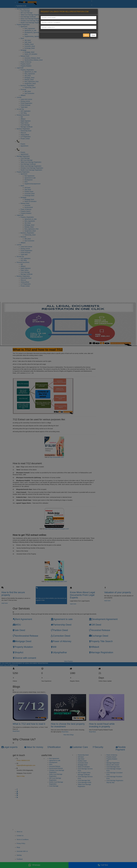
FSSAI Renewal (25, 105)
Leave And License (26, 99)
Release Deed (25, 56)
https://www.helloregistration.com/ (57, 581)
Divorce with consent (24, 658)
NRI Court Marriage (26, 13)
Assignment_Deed (30, 84)
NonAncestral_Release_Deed (33, 60)
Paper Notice (25, 123)
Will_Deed (28, 91)
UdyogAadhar (59, 652)
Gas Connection (29, 93)
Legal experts (9, 747)
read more (5, 603)
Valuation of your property (118, 592)
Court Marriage (25, 11)
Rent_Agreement (30, 29)
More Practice (68, 661)
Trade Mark (24, 107)
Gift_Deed (28, 40)
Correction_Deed (30, 46)
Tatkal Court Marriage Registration (31, 15)
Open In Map (21, 776)
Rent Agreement (29, 176)
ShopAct (18, 652)
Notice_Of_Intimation (31, 54)
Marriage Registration (23, 9)
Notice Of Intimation (30, 201)
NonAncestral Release (25, 636)
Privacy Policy (21, 843)
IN (94, 1)
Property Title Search (101, 641)
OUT (94, 5)
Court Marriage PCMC (85, 782)
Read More (16, 731)
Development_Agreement (32, 32)
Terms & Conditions (23, 839)
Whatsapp (34, 865)
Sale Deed (28, 190)
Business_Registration (27, 86)
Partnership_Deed (30, 87)
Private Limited (25, 139)
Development (29, 180)
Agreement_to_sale (30, 30)
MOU (26, 34)
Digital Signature (26, 121)
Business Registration (23, 129)
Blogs (18, 847)
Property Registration (23, 25)
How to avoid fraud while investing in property (102, 725)
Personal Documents (23, 115)
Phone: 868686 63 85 (23, 760)
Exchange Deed (29, 196)
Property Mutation (26, 66)
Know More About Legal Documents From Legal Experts (82, 595)
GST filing (24, 113)
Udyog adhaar (25, 135)
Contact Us (20, 836)
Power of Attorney (26, 62)
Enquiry (23, 144)
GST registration (26, 111)
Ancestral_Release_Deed (32, 58)
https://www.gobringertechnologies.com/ (57, 529)
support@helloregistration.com (26, 765)
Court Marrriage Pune (113, 767)
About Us (19, 832)
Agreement (24, 27)
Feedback (20, 859)
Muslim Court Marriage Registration (31, 23)
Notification (54, 747)
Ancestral (27, 205)
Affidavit (23, 95)
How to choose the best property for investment (68, 725)
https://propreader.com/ (57, 457)
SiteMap (19, 855)
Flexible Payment (121, 748)
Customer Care (79, 747)
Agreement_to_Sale (31, 72)
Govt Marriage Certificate (28, 17)
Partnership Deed (26, 131)
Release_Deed (29, 80)
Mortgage (23, 50)
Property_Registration (27, 70)
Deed (22, 38)
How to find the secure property (13, 594)
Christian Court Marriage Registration (32, 21)
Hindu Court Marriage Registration (31, 19)
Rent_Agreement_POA (31, 82)
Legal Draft (20, 68)
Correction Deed (29, 194)
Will (22, 117)
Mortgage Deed (29, 199)
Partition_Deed (29, 44)
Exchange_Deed (30, 48)
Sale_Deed (28, 42)
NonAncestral (29, 207)
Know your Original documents (46, 594)
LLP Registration (26, 137)
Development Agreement (103, 619)
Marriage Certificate (27, 127)
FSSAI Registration (26, 103)
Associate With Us (22, 851)
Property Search (25, 64)
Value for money (34, 747)
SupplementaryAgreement (32, 184)
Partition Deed (29, 192)
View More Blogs (69, 735)
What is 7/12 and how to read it (29, 724)
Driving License (25, 101)
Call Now (103, 865)
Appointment (24, 146)
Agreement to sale (30, 178)
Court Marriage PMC (84, 781)
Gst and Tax (20, 109)
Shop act (23, 133)
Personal (23, 89)
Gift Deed (27, 188)
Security (98, 747)
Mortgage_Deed (29, 52)
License (19, 97)
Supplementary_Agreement (33, 36)
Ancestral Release (100, 630)
